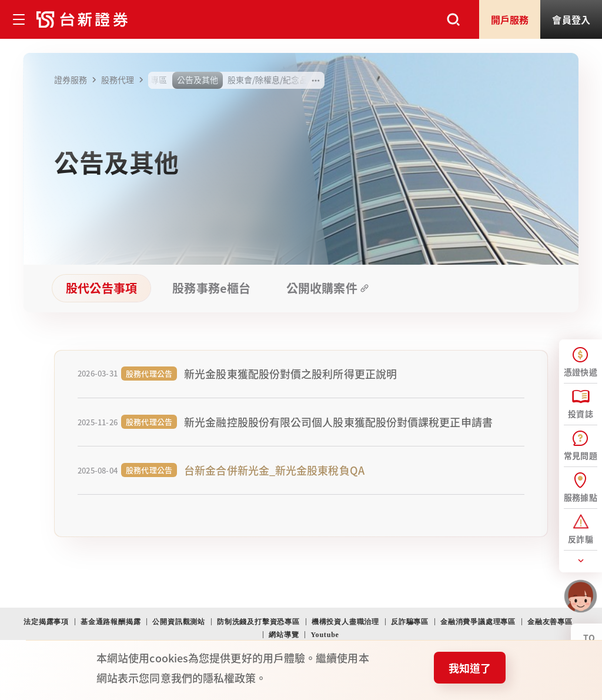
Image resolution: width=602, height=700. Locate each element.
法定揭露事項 (46, 622)
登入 (571, 19)
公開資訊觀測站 (179, 622)
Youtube (325, 635)
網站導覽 (284, 635)
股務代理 (124, 80)
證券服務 (77, 80)
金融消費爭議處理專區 (478, 622)
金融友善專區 (550, 622)
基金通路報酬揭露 (111, 622)
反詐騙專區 (410, 622)
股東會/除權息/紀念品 (268, 79)
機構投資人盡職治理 (345, 622)
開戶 (510, 19)
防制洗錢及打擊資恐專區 (258, 622)
